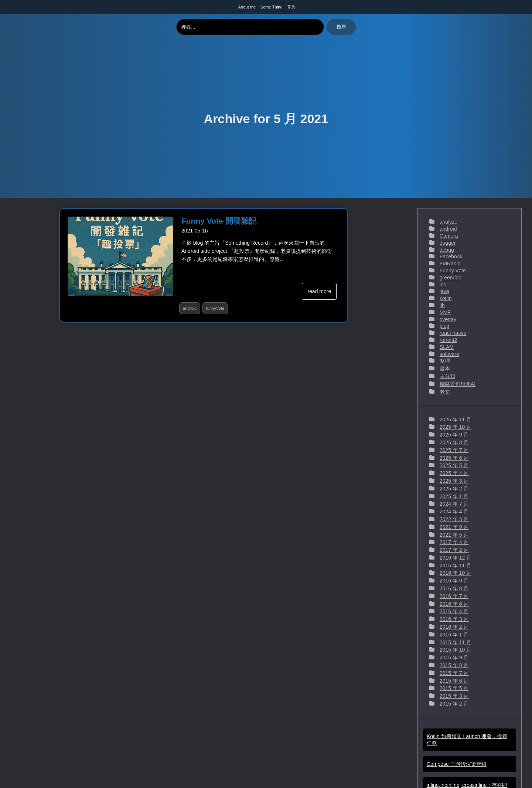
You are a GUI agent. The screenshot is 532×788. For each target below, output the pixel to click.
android (190, 308)
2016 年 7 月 (454, 596)
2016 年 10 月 (456, 573)
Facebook (451, 257)
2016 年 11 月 (456, 565)
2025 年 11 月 (456, 420)
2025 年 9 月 (454, 435)
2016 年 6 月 (454, 604)
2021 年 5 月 (454, 535)
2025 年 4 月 (454, 473)
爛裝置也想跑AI (458, 384)
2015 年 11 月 (456, 642)
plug (444, 326)
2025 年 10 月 (456, 427)
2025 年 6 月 (454, 458)
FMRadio (450, 264)
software (449, 354)
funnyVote (215, 308)
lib (442, 305)
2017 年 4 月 (454, 542)
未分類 (447, 376)
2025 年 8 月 (454, 442)
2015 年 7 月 (454, 673)
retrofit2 (448, 340)
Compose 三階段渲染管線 (457, 764)
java (444, 291)
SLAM (447, 347)
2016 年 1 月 (454, 635)
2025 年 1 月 (454, 496)
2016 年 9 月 (454, 581)
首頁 (291, 7)
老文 (445, 392)
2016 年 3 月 (454, 619)
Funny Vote (453, 271)
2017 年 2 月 (454, 550)
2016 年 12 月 (456, 558)
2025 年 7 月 (454, 450)
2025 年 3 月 (454, 481)
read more (319, 291)
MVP (445, 312)
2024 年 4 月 (454, 512)
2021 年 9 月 (454, 527)
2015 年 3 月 (454, 696)
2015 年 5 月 (454, 688)
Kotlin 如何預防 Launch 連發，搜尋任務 (467, 740)
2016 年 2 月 (454, 627)
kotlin (446, 298)
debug (447, 250)
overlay (448, 319)
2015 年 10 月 (456, 650)
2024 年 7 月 (454, 504)
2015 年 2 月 (454, 704)
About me (247, 7)
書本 (445, 368)
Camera (449, 236)
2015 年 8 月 (454, 665)
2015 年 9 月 (454, 658)
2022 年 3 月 (454, 519)
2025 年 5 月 (454, 465)
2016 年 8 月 (454, 588)
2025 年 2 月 (454, 489)
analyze (449, 222)
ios (443, 285)
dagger (448, 243)
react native (453, 333)
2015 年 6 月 (454, 681)
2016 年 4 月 (454, 611)
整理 (445, 361)
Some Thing (272, 7)
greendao (451, 278)
